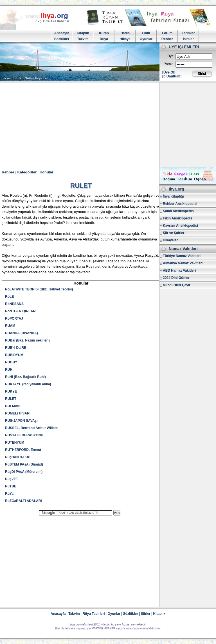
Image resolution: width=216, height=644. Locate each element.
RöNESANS (14, 304)
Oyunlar (146, 39)
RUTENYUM (15, 443)
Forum (167, 33)
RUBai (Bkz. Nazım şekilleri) (27, 340)
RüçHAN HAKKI (18, 457)
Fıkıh (146, 33)
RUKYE (11, 391)
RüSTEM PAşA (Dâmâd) (24, 464)
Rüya (104, 39)
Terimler (188, 33)
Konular (47, 172)
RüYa (9, 494)
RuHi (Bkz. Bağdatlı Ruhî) (25, 377)
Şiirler (146, 614)
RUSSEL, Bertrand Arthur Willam (31, 428)
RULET (11, 399)
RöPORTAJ (14, 318)
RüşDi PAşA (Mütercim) (24, 472)
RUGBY (11, 362)
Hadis (125, 33)
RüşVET (12, 479)
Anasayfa (62, 33)
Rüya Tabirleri (94, 614)
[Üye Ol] (169, 72)
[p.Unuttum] (172, 76)
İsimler (188, 39)
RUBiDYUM (14, 355)
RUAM (10, 326)
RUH (9, 370)
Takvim (83, 39)
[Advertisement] (108, 125)
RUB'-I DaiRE (16, 348)
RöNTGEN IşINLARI (21, 311)
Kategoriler (27, 172)
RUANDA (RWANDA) (22, 333)
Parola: (169, 64)
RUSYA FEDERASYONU (24, 435)
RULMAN (12, 406)
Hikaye (125, 39)
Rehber (167, 39)
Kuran (104, 33)
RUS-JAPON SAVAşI (21, 421)
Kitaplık (159, 614)
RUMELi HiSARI (18, 413)
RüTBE (11, 486)
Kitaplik (83, 33)
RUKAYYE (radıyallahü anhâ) (28, 384)
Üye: (171, 56)
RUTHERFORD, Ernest (23, 450)
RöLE (9, 297)
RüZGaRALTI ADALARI (23, 501)
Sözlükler (62, 39)
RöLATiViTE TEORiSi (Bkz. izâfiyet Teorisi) (39, 289)
